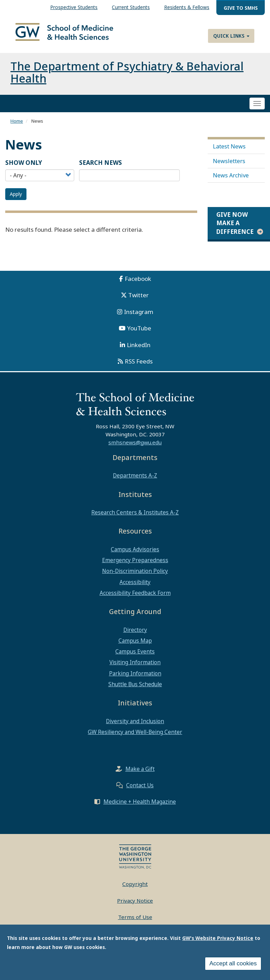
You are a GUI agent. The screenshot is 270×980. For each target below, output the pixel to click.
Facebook (138, 284)
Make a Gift (140, 774)
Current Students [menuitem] (131, 7)
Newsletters (229, 166)
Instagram (139, 317)
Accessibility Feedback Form (135, 598)
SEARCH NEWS (101, 168)
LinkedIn (139, 350)
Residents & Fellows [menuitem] (187, 7)
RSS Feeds (139, 367)
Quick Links (231, 36)
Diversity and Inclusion (135, 727)
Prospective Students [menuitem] (74, 7)
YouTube (139, 334)
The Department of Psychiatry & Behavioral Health (127, 78)
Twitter (138, 301)
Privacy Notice (135, 906)
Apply (16, 200)
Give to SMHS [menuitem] (241, 8)
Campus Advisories (135, 555)
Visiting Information (135, 668)
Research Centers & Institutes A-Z (135, 518)
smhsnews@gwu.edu (135, 448)
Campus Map (135, 646)
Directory (135, 635)
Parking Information (135, 679)
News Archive (231, 181)
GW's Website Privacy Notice (218, 938)
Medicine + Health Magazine (140, 807)
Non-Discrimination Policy (135, 576)
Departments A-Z (135, 481)
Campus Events (135, 657)
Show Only (24, 168)
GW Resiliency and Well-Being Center (135, 737)
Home (17, 127)
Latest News (229, 152)
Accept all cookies (233, 963)
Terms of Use (135, 922)
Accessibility (135, 588)
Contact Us (140, 791)
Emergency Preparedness (135, 566)
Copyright (135, 889)
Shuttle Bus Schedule (135, 690)
